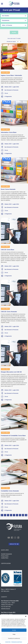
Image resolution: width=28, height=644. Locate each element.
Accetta (14, 630)
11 (26, 515)
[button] (26, 616)
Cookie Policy (8, 642)
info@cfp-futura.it (6, 609)
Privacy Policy (5, 556)
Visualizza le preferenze (14, 638)
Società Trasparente (6, 554)
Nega (14, 634)
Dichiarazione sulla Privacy (17, 642)
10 (23, 515)
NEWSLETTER (14, 544)
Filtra (14, 32)
